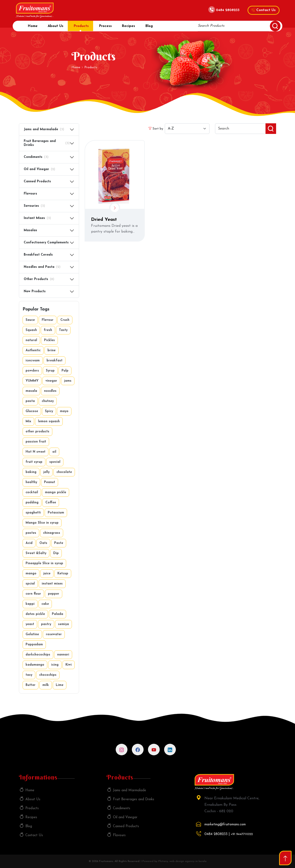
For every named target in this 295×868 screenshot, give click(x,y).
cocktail (32, 492)
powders (32, 371)
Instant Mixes (37, 218)
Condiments (36, 157)
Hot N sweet (35, 452)
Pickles (49, 340)
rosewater (54, 634)
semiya (63, 624)
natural (31, 340)
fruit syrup (34, 462)
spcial (30, 584)
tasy (29, 675)
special (55, 462)
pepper (54, 594)
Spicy (49, 411)
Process (109, 28)
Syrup (50, 371)
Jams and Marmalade (44, 130)
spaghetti (33, 513)
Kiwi (69, 665)
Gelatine (32, 634)
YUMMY (32, 381)
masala (31, 391)
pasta (30, 401)
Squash (31, 330)
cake (45, 604)
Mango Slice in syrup (42, 523)
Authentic (33, 350)
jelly (46, 472)
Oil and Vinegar (39, 170)
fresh (48, 330)
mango (31, 574)
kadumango (35, 665)
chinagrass (52, 533)
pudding (32, 503)
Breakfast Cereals (38, 255)
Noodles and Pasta (42, 267)
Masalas (30, 230)
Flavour (48, 320)
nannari (63, 655)
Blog (155, 28)
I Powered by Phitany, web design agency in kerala (174, 861)
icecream (33, 361)
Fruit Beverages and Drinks (47, 143)
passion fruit (36, 442)
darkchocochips (38, 655)
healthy (31, 482)
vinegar (51, 381)
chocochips (48, 675)
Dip (56, 553)
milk (46, 685)
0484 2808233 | (217, 834)
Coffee (51, 503)
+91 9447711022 (242, 834)
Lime (60, 685)
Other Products (39, 279)
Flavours (30, 194)
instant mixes (52, 584)
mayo (64, 411)
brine (52, 350)
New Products (35, 291)
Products (84, 28)
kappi (30, 604)
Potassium (56, 513)
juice (47, 574)
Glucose (32, 411)
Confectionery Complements (46, 243)
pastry (46, 624)
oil (54, 452)
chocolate (64, 472)
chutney (48, 401)
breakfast (55, 361)
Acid (29, 543)
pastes (31, 533)
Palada (58, 614)
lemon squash (49, 421)
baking (31, 472)
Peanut (50, 482)
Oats (43, 543)
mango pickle (56, 492)
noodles (50, 391)
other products (37, 432)
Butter (31, 685)
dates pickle (35, 614)
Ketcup (63, 574)
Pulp (65, 371)
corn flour (33, 594)
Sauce (30, 320)
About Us (57, 28)
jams (68, 381)
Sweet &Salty (36, 553)
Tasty (63, 330)
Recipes (133, 28)
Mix (28, 421)
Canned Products (37, 182)
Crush (65, 320)
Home (32, 28)
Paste (59, 543)
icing (55, 665)
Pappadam (34, 645)
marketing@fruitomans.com (225, 825)
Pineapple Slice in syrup (44, 563)
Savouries (34, 206)
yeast (30, 624)
